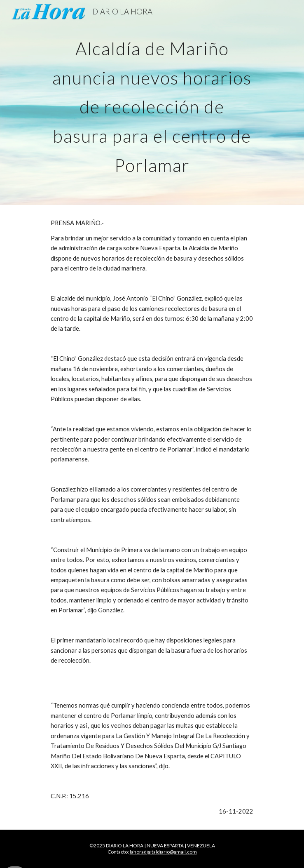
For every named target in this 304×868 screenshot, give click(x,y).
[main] (152, 102)
